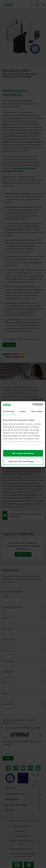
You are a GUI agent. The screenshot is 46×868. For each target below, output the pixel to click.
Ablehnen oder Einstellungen (23, 461)
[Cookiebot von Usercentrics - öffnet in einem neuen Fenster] (33, 405)
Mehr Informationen (31, 444)
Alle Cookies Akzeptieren (23, 453)
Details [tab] (23, 411)
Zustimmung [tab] (8, 411)
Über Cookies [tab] (37, 411)
